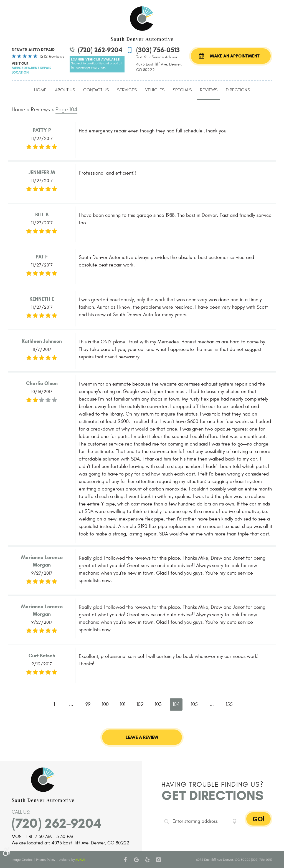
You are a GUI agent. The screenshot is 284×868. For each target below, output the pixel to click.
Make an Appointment (235, 56)
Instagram (159, 860)
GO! (258, 819)
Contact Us (96, 90)
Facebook (125, 860)
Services (127, 90)
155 (229, 704)
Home (40, 90)
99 (88, 704)
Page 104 (66, 110)
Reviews (209, 90)
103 (158, 704)
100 (105, 704)
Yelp (148, 860)
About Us (65, 90)
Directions (238, 90)
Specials (182, 90)
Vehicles (155, 90)
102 (140, 704)
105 (194, 704)
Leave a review (142, 737)
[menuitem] (40, 90)
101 (123, 704)
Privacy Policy (46, 860)
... (71, 704)
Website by (72, 860)
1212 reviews (52, 56)
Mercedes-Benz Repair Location (31, 70)
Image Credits (22, 860)
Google (136, 860)
